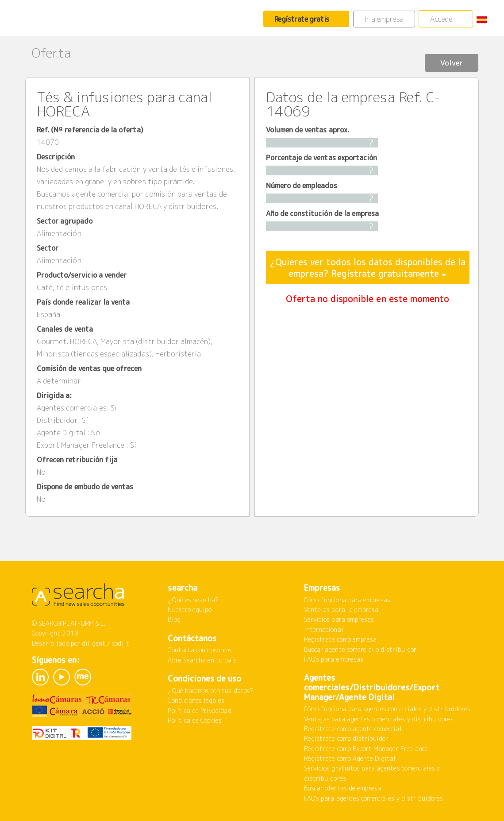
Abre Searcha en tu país (202, 660)
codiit (120, 643)
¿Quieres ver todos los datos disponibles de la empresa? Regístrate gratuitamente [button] (368, 267)
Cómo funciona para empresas (347, 600)
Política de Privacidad (199, 711)
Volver (445, 54)
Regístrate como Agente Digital (350, 758)
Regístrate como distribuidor (346, 738)
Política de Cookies (195, 720)
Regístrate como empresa (340, 639)
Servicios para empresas (339, 619)
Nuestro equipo (190, 610)
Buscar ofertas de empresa (342, 788)
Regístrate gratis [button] (302, 19)
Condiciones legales (196, 700)
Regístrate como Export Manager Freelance (366, 749)
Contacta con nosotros (200, 650)
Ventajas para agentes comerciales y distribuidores (379, 719)
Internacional (324, 629)
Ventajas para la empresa (341, 610)
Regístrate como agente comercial (353, 729)
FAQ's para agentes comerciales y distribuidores (373, 798)
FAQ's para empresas (334, 659)
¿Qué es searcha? (193, 600)
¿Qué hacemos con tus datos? (210, 691)
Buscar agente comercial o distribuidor (360, 649)
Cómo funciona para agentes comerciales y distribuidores (387, 709)
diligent (94, 643)
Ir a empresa (384, 19)
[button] (485, 19)
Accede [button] (441, 19)
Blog (174, 619)
